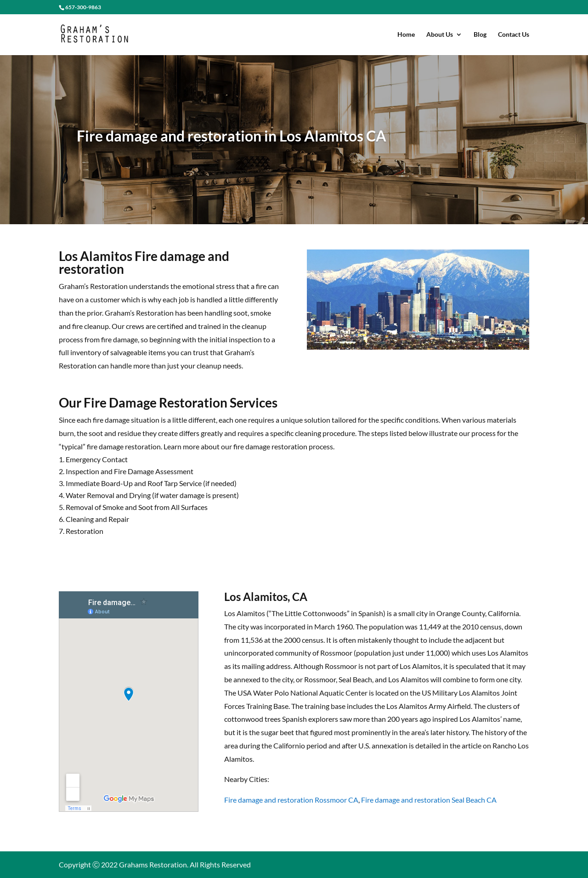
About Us (440, 35)
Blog (480, 35)
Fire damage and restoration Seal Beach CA (429, 800)
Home (406, 35)
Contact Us (514, 35)
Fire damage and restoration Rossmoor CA (291, 800)
